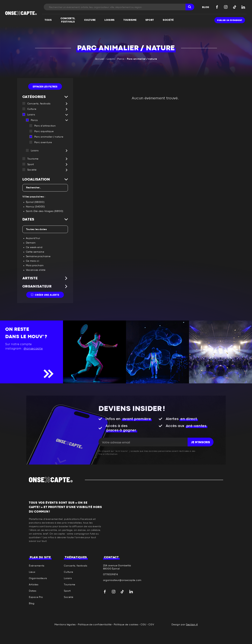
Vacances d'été (36, 270)
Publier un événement (230, 20)
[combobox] (45, 188)
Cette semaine (35, 252)
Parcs (121, 59)
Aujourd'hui (33, 238)
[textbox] (44, 188)
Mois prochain (35, 266)
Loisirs (111, 59)
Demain (31, 243)
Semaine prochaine (38, 256)
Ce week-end (34, 247)
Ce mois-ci (33, 261)
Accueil (100, 59)
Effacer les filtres (45, 87)
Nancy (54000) (35, 207)
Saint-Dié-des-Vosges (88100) (45, 211)
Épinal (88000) (35, 202)
